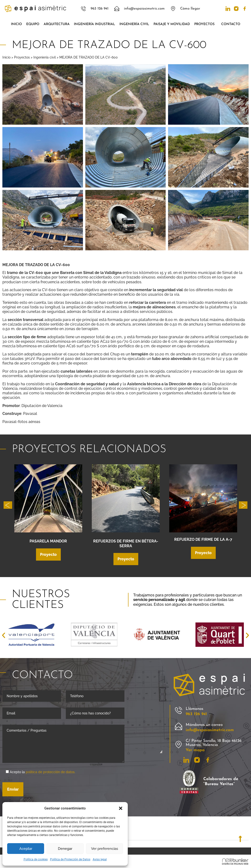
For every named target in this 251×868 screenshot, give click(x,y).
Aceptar (26, 849)
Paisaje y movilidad (172, 24)
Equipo (33, 24)
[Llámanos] (179, 711)
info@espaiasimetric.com (210, 731)
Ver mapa (195, 751)
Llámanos (195, 709)
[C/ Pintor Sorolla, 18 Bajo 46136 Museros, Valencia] (179, 745)
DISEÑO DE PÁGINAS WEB (235, 864)
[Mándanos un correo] (179, 727)
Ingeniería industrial (95, 24)
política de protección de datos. (51, 772)
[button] (121, 808)
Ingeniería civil (134, 24)
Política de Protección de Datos (70, 859)
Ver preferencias (105, 849)
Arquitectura (57, 24)
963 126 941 (196, 715)
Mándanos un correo (204, 725)
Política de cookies (36, 859)
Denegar (65, 849)
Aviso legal (100, 859)
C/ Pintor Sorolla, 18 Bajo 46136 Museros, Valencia (214, 743)
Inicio (16, 24)
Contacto (231, 24)
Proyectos (206, 24)
